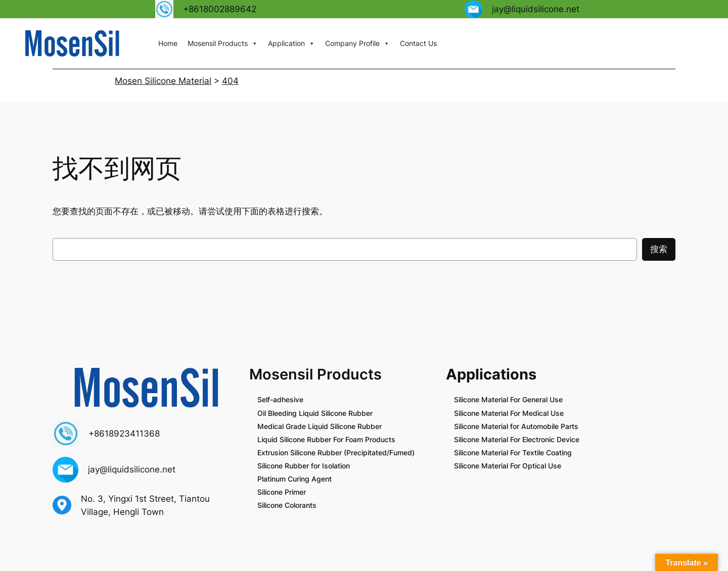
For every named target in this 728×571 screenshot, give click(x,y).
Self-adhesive (280, 399)
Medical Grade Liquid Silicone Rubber (320, 426)
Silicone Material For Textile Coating (513, 453)
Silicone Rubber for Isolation (304, 466)
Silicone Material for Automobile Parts (516, 426)
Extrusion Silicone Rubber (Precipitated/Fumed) (336, 453)
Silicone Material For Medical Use (509, 413)
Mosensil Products (223, 43)
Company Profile (357, 43)
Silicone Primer (282, 492)
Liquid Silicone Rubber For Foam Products (326, 439)
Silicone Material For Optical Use (508, 466)
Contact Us (418, 43)
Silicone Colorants (287, 505)
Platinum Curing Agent (294, 479)
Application (291, 43)
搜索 (659, 249)
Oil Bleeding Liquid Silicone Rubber (315, 413)
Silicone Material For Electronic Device (517, 439)
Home (168, 43)
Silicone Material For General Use (508, 399)
